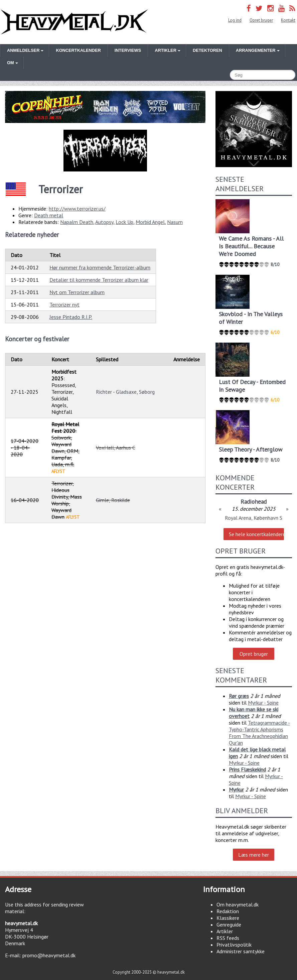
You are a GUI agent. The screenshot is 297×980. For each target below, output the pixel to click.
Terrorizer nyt (64, 304)
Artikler (225, 931)
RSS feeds (228, 938)
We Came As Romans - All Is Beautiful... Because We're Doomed (251, 246)
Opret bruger (261, 20)
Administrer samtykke (241, 951)
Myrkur (236, 789)
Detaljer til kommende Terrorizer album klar (99, 280)
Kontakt (288, 20)
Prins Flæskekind (247, 769)
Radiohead (254, 502)
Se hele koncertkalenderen (256, 534)
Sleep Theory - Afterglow (251, 449)
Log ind (235, 20)
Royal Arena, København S (254, 518)
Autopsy (104, 222)
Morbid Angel (150, 222)
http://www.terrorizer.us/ (77, 209)
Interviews (128, 50)
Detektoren (207, 50)
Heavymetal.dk (74, 22)
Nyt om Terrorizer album (77, 292)
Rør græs (239, 696)
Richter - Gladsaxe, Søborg (125, 392)
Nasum (175, 222)
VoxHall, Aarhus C (116, 448)
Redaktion (228, 911)
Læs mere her (254, 855)
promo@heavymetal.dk (49, 955)
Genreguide (229, 925)
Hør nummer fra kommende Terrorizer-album (100, 267)
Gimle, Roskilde (113, 500)
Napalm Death (77, 222)
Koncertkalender (78, 50)
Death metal (49, 215)
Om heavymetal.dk (238, 904)
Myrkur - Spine (263, 703)
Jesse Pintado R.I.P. (71, 317)
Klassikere (228, 918)
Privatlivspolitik (234, 945)
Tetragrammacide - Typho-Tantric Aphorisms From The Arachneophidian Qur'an (259, 733)
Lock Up (124, 222)
